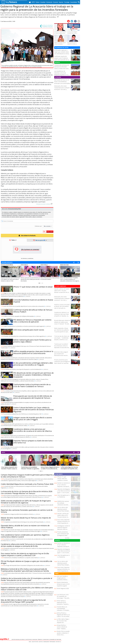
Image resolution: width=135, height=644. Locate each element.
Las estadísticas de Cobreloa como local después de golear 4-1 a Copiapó (61, 74)
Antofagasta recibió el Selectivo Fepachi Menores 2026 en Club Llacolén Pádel (64, 528)
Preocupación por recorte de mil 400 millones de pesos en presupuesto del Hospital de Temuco (33, 397)
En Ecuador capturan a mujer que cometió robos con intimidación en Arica (62, 52)
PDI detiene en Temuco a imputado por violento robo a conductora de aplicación (32, 321)
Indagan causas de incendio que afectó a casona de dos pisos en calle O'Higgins (33, 419)
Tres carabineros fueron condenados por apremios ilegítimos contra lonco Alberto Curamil (25, 536)
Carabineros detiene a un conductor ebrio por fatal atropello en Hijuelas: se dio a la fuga (62, 315)
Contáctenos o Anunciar (31, 639)
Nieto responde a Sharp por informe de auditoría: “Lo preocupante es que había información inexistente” (62, 332)
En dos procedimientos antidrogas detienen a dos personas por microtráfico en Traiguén (33, 364)
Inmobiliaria (46, 642)
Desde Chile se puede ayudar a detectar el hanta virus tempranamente (63, 634)
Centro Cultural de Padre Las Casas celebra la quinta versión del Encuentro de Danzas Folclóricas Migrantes (34, 410)
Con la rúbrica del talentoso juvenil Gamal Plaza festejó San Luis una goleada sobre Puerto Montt (63, 511)
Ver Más (67, 538)
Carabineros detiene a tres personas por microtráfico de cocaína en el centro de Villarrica (33, 430)
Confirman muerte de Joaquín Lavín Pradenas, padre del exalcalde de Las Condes (62, 59)
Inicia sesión (29, 217)
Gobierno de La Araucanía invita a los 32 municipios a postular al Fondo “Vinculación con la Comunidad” (26, 579)
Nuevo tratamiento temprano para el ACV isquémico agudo (63, 584)
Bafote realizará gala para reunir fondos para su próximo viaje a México (32, 341)
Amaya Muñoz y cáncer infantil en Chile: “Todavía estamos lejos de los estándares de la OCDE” (63, 629)
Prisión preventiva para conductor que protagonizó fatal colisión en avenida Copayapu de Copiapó (62, 362)
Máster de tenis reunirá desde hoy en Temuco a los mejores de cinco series (26, 519)
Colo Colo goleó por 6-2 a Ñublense (64, 496)
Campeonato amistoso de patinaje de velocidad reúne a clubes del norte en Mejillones (62, 68)
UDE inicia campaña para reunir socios (29, 330)
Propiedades (53, 642)
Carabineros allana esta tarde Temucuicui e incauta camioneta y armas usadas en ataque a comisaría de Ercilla (26, 545)
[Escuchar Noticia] (58, 17)
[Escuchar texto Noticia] (51, 204)
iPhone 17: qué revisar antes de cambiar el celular (33, 287)
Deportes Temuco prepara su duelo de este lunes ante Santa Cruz (33, 442)
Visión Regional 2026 (63, 588)
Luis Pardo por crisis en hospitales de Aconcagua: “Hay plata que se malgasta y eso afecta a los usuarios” (63, 598)
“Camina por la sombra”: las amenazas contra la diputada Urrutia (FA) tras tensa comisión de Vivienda (62, 347)
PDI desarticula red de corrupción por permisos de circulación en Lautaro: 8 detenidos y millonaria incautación (33, 375)
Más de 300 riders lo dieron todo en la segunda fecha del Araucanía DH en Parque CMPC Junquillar (23, 601)
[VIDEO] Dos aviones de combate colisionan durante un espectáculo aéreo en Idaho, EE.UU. (64, 505)
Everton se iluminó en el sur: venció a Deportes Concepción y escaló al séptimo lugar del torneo (64, 486)
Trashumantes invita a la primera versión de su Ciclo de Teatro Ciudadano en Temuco (32, 385)
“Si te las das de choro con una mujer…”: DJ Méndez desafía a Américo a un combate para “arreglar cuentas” (62, 340)
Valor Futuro (35, 642)
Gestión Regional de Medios (18, 639)
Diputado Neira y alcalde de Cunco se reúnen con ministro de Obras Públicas (25, 527)
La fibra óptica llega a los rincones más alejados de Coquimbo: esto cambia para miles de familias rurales (63, 623)
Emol (30, 642)
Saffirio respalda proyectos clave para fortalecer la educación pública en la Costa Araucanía (33, 352)
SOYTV (3, 452)
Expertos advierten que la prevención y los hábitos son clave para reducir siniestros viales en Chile (27, 589)
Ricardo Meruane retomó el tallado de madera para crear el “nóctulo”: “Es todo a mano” (62, 323)
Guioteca (41, 642)
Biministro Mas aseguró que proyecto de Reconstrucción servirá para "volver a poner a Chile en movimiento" (61, 355)
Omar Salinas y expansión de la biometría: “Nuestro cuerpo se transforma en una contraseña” (63, 604)
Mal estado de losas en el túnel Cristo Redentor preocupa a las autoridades (62, 82)
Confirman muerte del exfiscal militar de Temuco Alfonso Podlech (33, 311)
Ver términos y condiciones (27, 258)
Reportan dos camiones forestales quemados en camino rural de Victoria (27, 511)
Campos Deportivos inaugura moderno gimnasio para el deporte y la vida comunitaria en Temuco (27, 476)
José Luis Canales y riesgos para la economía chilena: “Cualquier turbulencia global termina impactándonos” (63, 581)
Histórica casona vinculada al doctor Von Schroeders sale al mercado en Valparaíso (62, 307)
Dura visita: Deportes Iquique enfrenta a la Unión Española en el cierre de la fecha (63, 522)
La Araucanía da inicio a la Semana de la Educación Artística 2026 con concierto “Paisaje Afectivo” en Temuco (27, 492)
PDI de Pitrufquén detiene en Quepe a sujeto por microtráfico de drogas (26, 562)
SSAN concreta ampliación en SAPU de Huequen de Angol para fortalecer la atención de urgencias (26, 502)
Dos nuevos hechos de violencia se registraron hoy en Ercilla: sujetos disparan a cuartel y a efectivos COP (25, 554)
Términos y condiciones (43, 639)
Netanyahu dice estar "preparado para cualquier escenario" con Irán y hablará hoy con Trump (62, 89)
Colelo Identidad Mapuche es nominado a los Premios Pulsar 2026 (27, 484)
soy (27, 296)
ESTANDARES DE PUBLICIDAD (55, 639)
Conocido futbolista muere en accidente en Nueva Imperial (33, 301)
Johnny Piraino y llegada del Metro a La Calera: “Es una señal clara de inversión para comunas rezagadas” (63, 617)
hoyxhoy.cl (59, 642)
